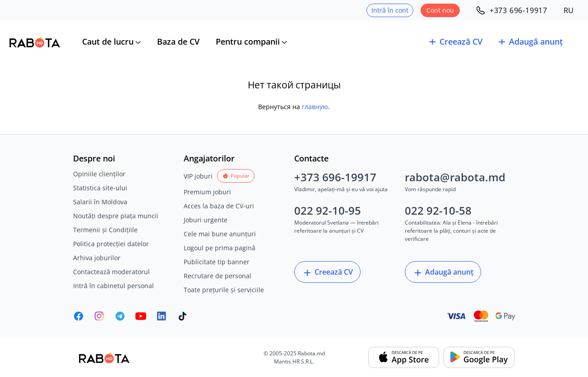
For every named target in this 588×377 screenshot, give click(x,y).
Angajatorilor (209, 158)
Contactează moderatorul (111, 272)
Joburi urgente (206, 220)
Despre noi (94, 158)
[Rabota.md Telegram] (120, 316)
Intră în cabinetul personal (113, 286)
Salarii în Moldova (100, 202)
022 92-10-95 (328, 210)
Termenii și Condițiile (105, 230)
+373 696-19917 (335, 177)
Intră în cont (390, 10)
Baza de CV (178, 41)
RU (569, 10)
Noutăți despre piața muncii (116, 216)
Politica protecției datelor (111, 244)
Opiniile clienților (99, 174)
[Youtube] (141, 316)
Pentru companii (248, 41)
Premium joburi (207, 192)
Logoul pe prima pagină (220, 248)
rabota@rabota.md (455, 177)
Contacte (311, 158)
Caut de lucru (108, 41)
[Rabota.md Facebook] (79, 316)
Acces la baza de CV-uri (219, 206)
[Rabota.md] (35, 42)
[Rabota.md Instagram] (99, 316)
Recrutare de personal (218, 276)
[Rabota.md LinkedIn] (162, 316)
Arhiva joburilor (97, 258)
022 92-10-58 (438, 210)
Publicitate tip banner (217, 262)
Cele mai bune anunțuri (220, 234)
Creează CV (327, 273)
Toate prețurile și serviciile (224, 290)
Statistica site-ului (100, 188)
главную (315, 107)
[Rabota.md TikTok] (182, 316)
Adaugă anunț (443, 273)
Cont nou (440, 10)
